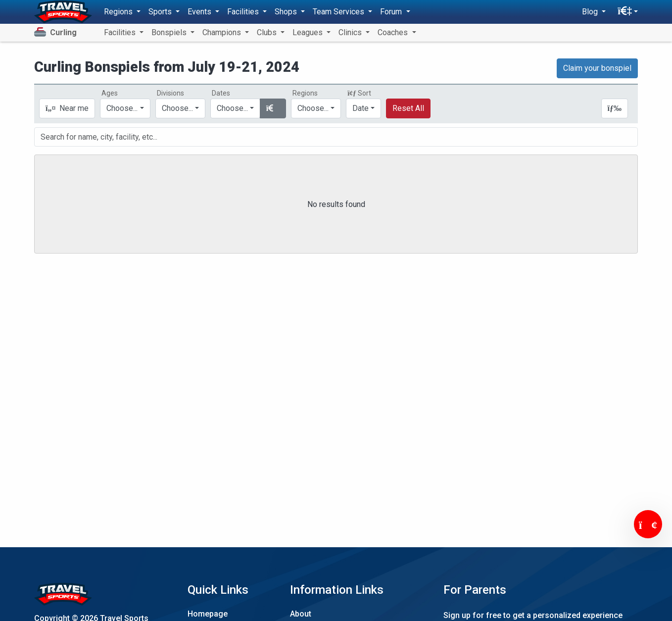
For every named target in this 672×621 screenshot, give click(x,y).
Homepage (208, 614)
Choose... (313, 108)
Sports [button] (161, 12)
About (301, 614)
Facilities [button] (244, 12)
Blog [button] (591, 12)
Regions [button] (119, 12)
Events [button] (200, 12)
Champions (223, 32)
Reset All (408, 108)
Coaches (394, 32)
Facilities (121, 32)
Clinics (351, 32)
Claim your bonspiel (597, 68)
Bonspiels (170, 32)
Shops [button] (287, 12)
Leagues (309, 32)
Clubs (268, 32)
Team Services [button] (339, 12)
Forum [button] (392, 12)
